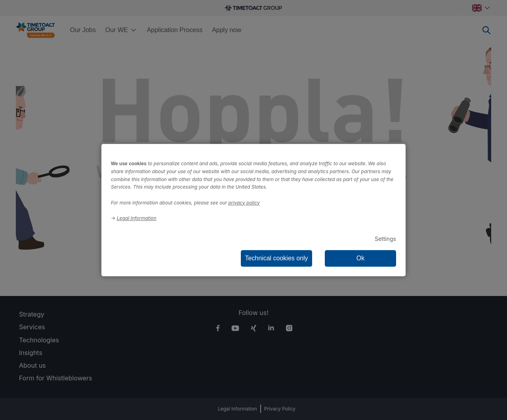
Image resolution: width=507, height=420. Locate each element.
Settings (385, 239)
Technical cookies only (276, 258)
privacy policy (244, 203)
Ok (360, 258)
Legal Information (137, 218)
